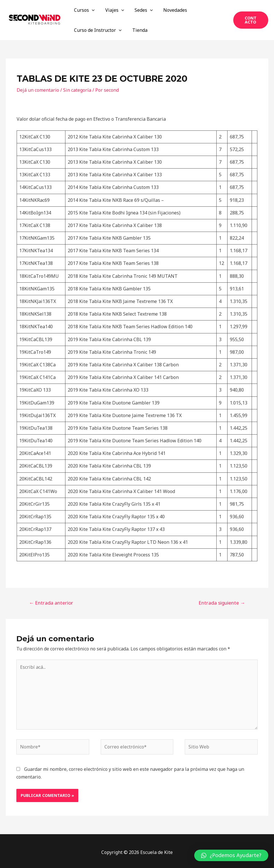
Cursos (84, 10)
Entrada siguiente (222, 603)
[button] (231, 855)
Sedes (140, 10)
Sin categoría (77, 90)
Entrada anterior (51, 603)
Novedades (171, 10)
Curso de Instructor (97, 30)
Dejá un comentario (38, 90)
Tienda (138, 30)
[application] (91, 10)
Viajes (113, 10)
